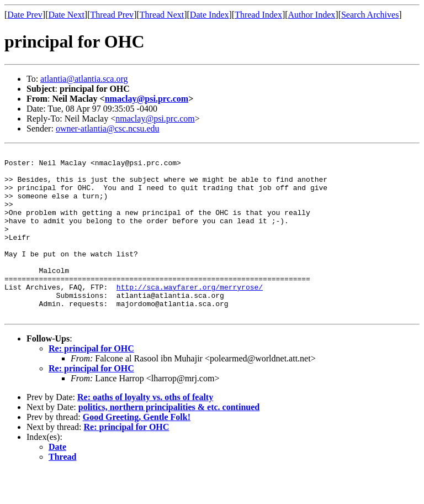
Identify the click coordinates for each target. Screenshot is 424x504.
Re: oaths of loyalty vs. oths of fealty (145, 430)
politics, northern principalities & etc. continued (169, 440)
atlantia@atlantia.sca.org (84, 79)
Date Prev (25, 15)
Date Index (210, 15)
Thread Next (162, 15)
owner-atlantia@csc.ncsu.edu (108, 128)
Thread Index (258, 15)
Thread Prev (112, 15)
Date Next (67, 15)
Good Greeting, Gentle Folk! (137, 450)
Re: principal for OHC (91, 382)
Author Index (312, 15)
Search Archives (370, 15)
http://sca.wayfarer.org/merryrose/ (190, 315)
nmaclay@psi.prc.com (147, 99)
